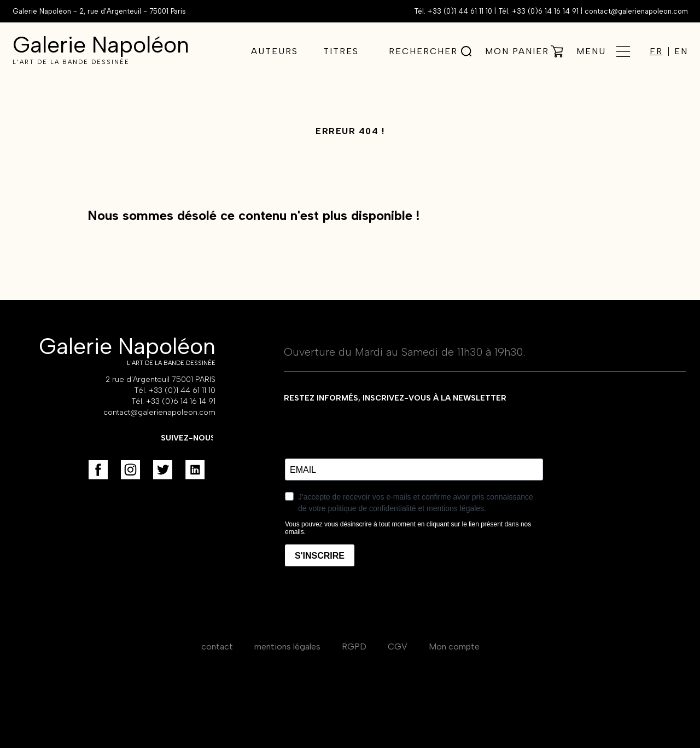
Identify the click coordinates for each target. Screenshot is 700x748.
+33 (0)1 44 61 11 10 (460, 11)
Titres (341, 51)
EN (681, 51)
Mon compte (454, 646)
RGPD (354, 646)
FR (656, 51)
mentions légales (287, 646)
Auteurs (275, 51)
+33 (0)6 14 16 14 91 (545, 11)
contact (217, 646)
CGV (398, 646)
